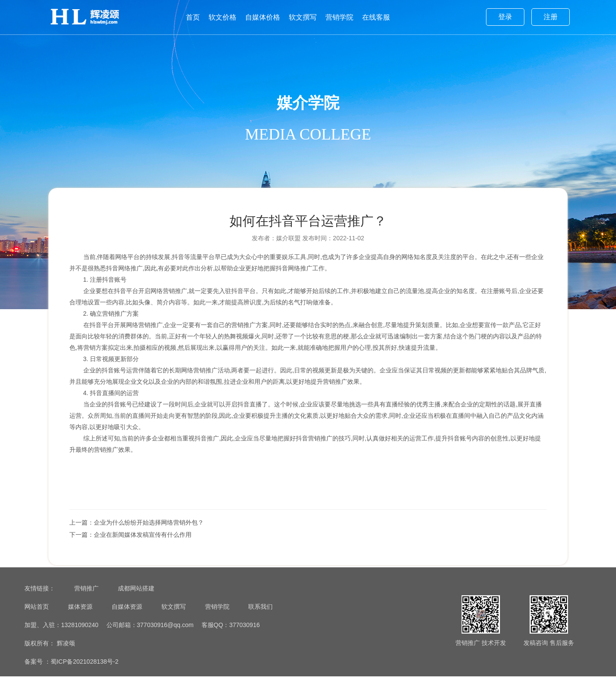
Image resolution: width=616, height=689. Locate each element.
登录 (505, 17)
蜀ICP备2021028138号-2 (85, 674)
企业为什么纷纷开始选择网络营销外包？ (151, 529)
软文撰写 (303, 17)
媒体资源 (80, 619)
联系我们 (260, 619)
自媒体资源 (127, 619)
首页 (193, 17)
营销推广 (86, 601)
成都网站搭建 (136, 601)
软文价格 (222, 17)
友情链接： (40, 601)
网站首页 (37, 619)
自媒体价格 (263, 17)
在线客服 (376, 17)
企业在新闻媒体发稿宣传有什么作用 (145, 542)
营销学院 (339, 17)
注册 (551, 17)
